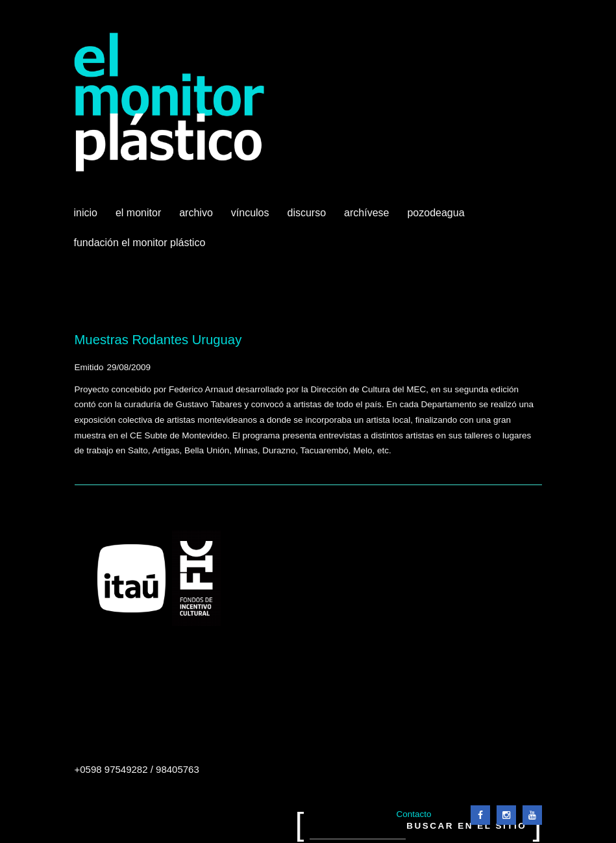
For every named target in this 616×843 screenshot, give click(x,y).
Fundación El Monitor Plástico (140, 243)
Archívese (366, 213)
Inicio (86, 213)
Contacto (413, 814)
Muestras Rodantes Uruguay (158, 340)
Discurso (307, 213)
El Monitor (140, 218)
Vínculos (252, 218)
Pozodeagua (437, 218)
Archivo (197, 218)
